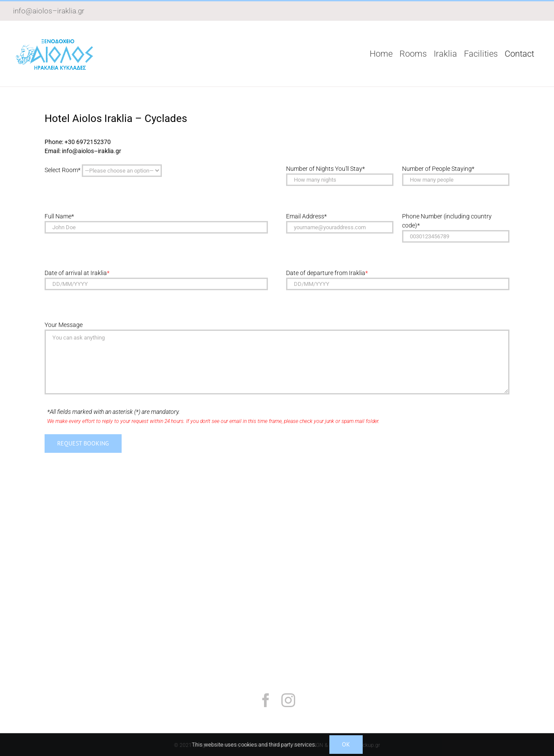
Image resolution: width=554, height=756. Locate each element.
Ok (346, 744)
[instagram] (288, 700)
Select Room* (103, 170)
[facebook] (266, 700)
